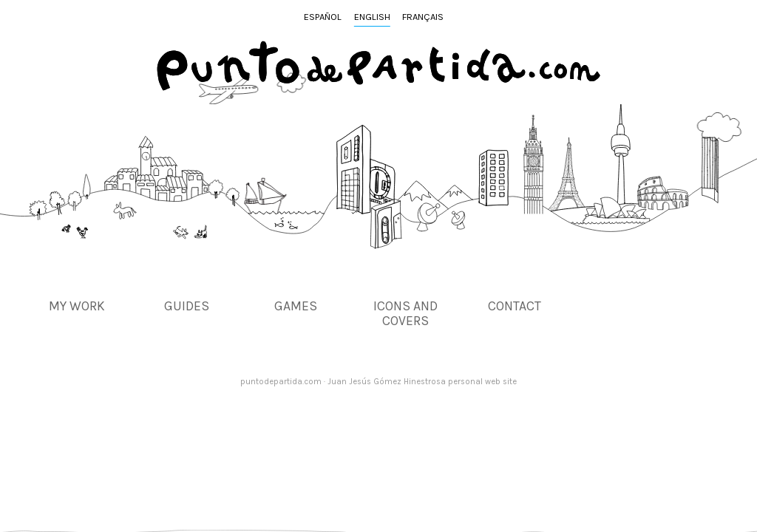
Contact (515, 306)
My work (77, 306)
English (372, 17)
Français (423, 17)
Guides (187, 306)
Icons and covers (405, 313)
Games (296, 306)
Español (323, 17)
